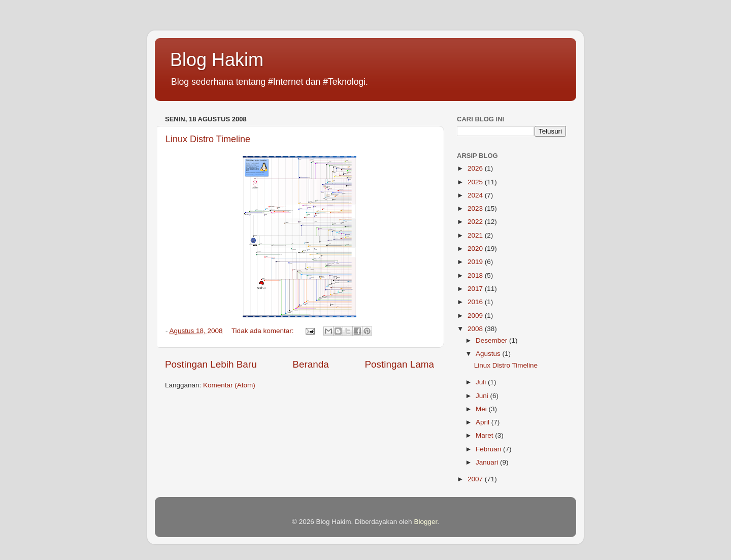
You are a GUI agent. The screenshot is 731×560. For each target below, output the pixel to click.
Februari (489, 449)
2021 (476, 235)
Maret (485, 435)
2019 (476, 262)
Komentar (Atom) (229, 385)
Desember (492, 340)
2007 (476, 479)
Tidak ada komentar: (263, 331)
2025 (476, 182)
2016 (476, 302)
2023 (476, 208)
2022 (476, 222)
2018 (476, 275)
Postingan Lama (399, 364)
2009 (476, 316)
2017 (476, 289)
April (484, 422)
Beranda (310, 364)
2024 (476, 195)
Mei (482, 409)
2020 (476, 249)
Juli (482, 382)
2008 (476, 329)
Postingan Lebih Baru (211, 364)
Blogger (425, 522)
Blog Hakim (217, 60)
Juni (483, 396)
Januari (488, 462)
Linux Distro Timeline (208, 139)
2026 (476, 168)
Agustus (489, 354)
